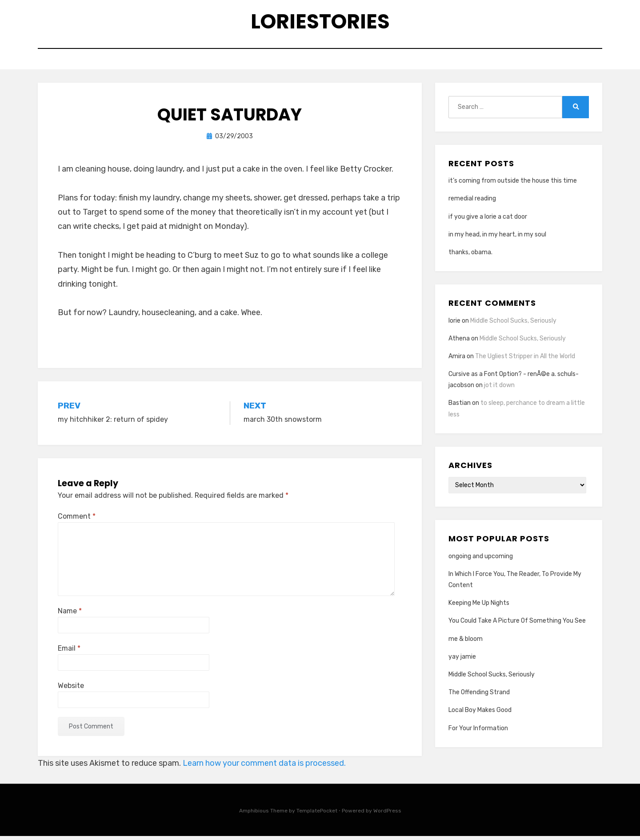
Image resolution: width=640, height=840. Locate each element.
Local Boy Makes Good (480, 714)
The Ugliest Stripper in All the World (525, 360)
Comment (77, 520)
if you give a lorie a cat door (488, 220)
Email (69, 652)
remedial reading (472, 202)
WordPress (387, 815)
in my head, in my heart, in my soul (497, 238)
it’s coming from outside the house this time (513, 185)
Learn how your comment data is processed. (264, 767)
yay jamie (462, 660)
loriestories (320, 22)
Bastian (460, 407)
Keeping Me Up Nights (479, 607)
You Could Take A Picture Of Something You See (517, 625)
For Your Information (478, 732)
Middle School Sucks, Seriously (513, 324)
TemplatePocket (317, 815)
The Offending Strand (479, 696)
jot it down (499, 389)
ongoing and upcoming (481, 560)
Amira (457, 360)
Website (71, 689)
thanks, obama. (470, 256)
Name (70, 614)
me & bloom (466, 642)
